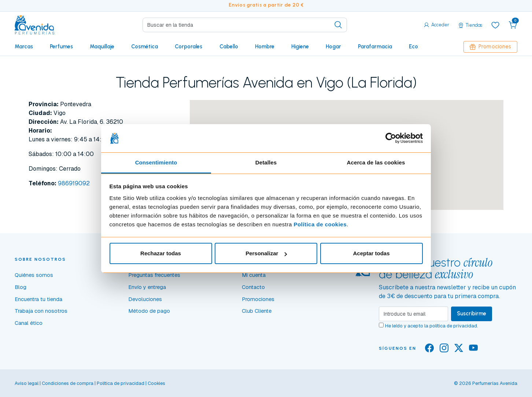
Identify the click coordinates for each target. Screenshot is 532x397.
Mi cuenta (254, 275)
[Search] (245, 25)
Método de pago (149, 311)
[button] (513, 25)
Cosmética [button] (145, 47)
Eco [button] (413, 47)
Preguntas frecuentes (154, 275)
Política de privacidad (121, 383)
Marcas (24, 47)
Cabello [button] (229, 47)
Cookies (156, 383)
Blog (21, 287)
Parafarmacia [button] (375, 47)
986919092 (74, 183)
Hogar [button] (333, 47)
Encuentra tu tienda (38, 299)
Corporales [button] (189, 47)
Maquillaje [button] (102, 47)
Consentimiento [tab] (156, 162)
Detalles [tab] (266, 162)
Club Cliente (257, 311)
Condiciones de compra (68, 383)
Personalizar (266, 253)
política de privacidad (453, 326)
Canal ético (29, 323)
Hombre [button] (265, 47)
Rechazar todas (161, 253)
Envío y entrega (147, 287)
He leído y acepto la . (432, 326)
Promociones (490, 47)
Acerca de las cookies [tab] (376, 162)
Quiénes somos (34, 275)
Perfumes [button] (61, 47)
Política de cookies (320, 224)
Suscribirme (472, 313)
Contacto (253, 287)
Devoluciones (145, 299)
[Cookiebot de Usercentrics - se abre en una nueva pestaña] (391, 138)
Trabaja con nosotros (41, 311)
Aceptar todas (371, 253)
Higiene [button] (300, 47)
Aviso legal (27, 383)
